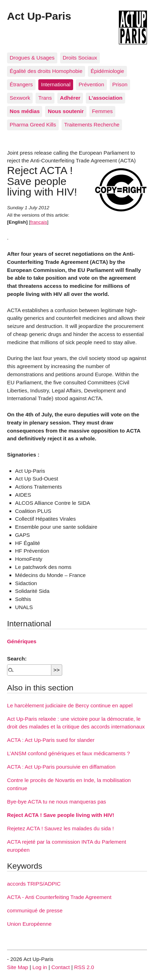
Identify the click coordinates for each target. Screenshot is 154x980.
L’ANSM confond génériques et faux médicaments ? (69, 753)
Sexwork (20, 98)
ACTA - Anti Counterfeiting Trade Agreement (59, 897)
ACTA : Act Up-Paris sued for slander (51, 740)
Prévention (91, 84)
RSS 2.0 (84, 967)
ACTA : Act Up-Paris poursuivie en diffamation (61, 767)
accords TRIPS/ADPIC (34, 884)
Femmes (102, 111)
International (56, 84)
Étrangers (21, 84)
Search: (17, 659)
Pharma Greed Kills (33, 125)
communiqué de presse (35, 910)
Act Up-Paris (39, 16)
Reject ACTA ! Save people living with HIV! (61, 815)
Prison (120, 84)
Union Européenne (29, 924)
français (39, 222)
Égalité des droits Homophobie (46, 71)
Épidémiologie (107, 71)
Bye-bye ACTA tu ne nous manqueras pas (57, 802)
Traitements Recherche (92, 125)
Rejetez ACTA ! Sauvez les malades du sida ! (60, 828)
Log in (40, 967)
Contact (60, 967)
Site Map (18, 967)
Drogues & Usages (32, 58)
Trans (45, 98)
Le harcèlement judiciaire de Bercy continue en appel (70, 705)
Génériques (22, 641)
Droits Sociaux (80, 58)
